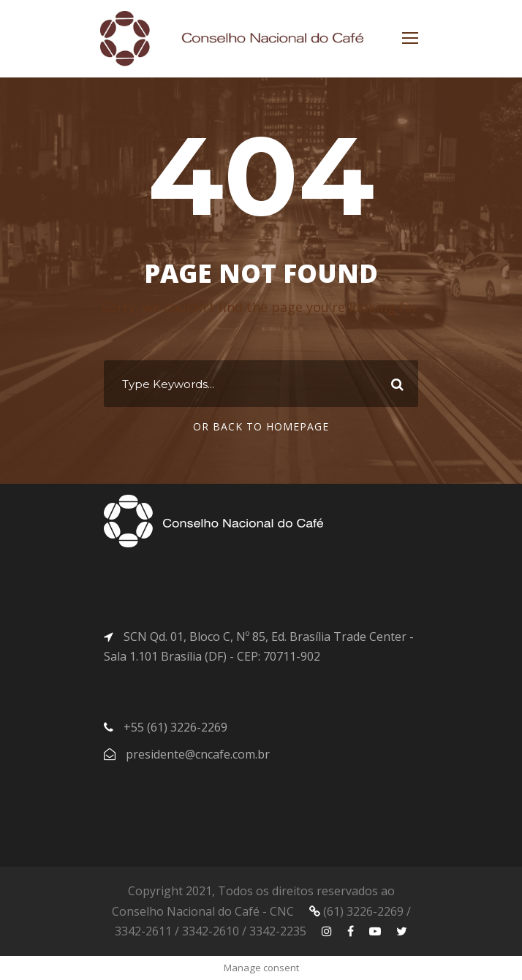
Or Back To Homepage (261, 426)
